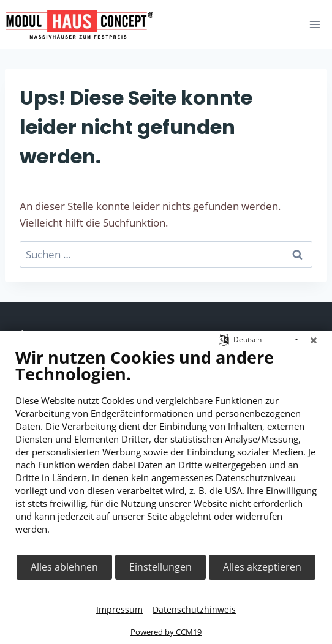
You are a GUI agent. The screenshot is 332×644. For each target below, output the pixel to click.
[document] (166, 450)
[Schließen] (314, 340)
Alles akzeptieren (262, 567)
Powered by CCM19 (166, 632)
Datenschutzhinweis (194, 609)
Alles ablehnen (64, 567)
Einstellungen (160, 567)
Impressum (119, 609)
